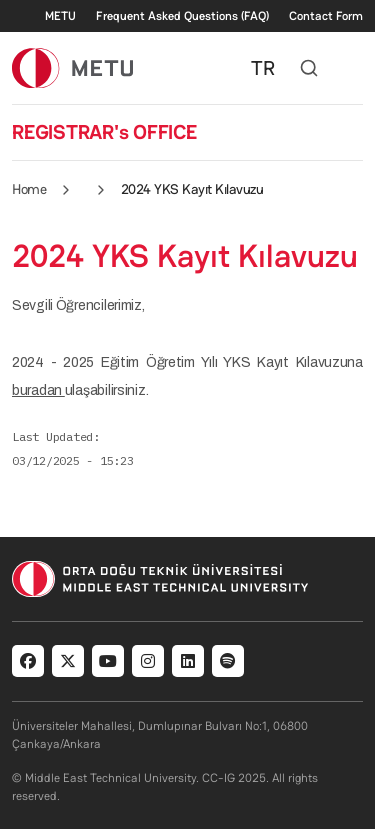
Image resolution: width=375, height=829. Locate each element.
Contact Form (326, 16)
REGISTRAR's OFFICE (104, 132)
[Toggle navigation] (353, 68)
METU (60, 16)
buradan (38, 390)
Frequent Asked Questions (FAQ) (182, 16)
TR (263, 68)
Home (29, 189)
